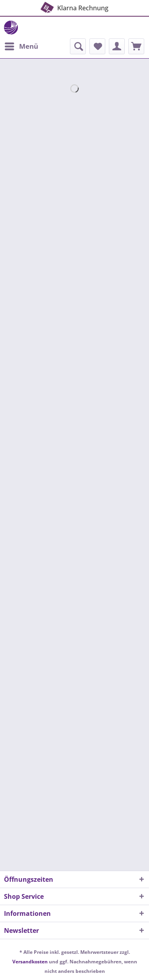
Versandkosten (30, 962)
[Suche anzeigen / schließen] (78, 46)
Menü (21, 45)
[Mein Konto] (117, 46)
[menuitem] (21, 46)
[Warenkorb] (136, 46)
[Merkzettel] (97, 46)
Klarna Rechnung (74, 6)
